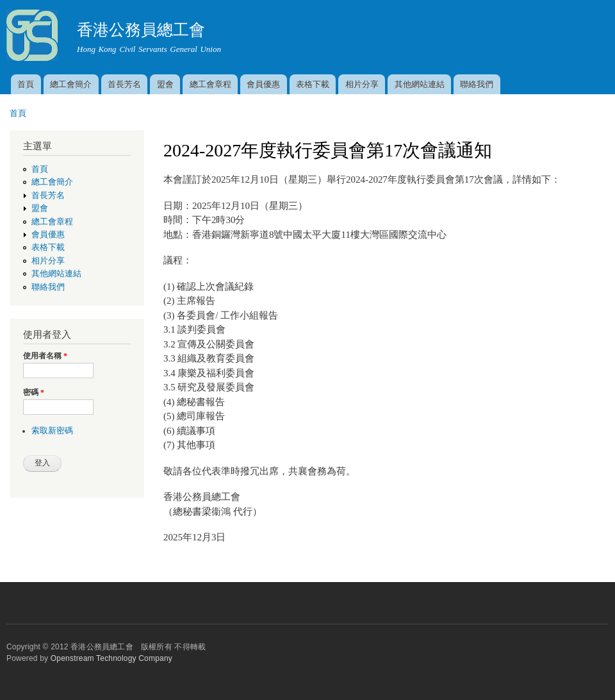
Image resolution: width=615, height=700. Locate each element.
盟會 (165, 84)
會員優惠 (263, 84)
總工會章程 (210, 84)
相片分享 (362, 84)
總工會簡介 (71, 84)
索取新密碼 (52, 431)
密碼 (34, 392)
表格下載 (313, 84)
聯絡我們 (477, 84)
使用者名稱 (45, 356)
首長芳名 (124, 84)
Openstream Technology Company (111, 658)
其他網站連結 (420, 84)
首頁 (26, 84)
